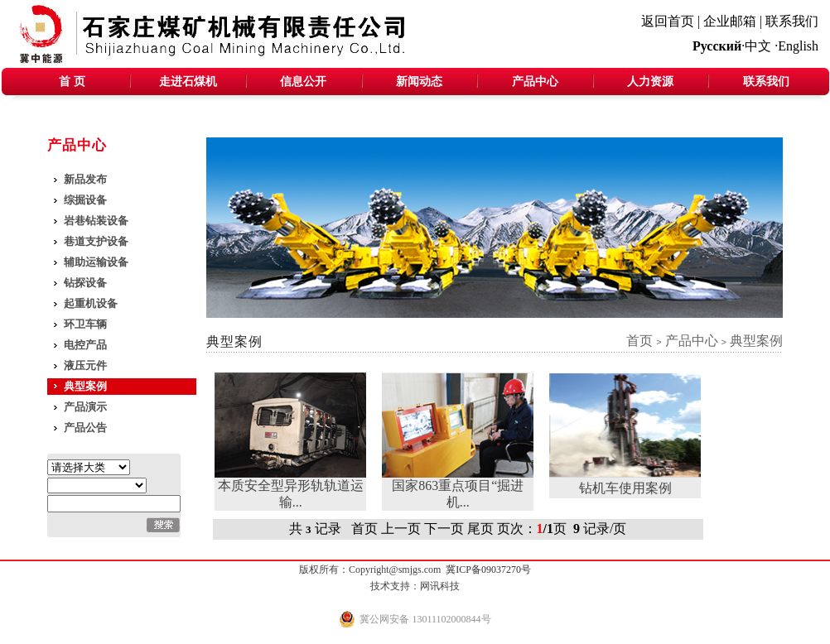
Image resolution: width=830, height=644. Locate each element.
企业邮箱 (730, 21)
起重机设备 (91, 303)
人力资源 (650, 82)
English (798, 46)
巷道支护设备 (96, 241)
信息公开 (303, 82)
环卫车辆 (85, 324)
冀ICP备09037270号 (488, 570)
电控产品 (85, 345)
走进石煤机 (188, 82)
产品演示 (85, 407)
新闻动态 (419, 82)
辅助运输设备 (96, 262)
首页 (639, 341)
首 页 (72, 82)
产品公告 (85, 428)
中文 (758, 46)
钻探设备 (85, 283)
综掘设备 (85, 200)
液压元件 (85, 365)
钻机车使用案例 (625, 488)
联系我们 (792, 21)
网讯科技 (440, 586)
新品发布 (85, 179)
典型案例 (85, 386)
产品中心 (535, 82)
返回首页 (668, 21)
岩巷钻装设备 (96, 221)
